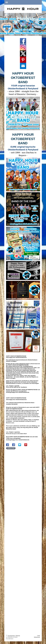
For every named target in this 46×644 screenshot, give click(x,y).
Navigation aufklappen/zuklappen (23, 2)
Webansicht (37, 637)
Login (39, 635)
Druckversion (11, 636)
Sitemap (18, 636)
